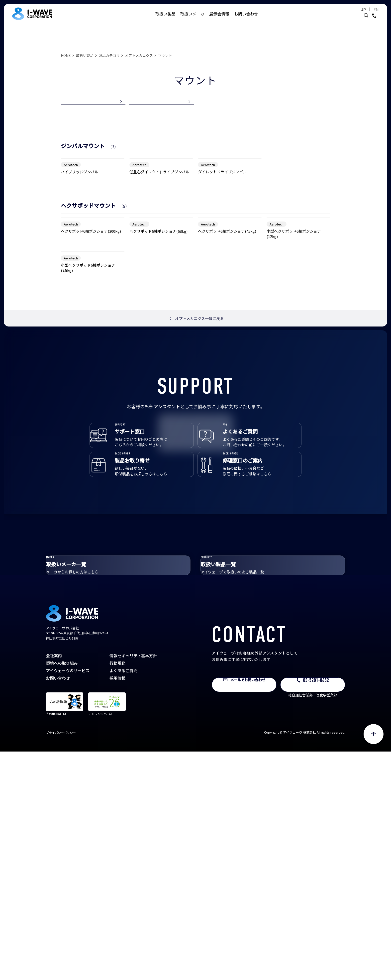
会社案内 (54, 884)
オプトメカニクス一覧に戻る (196, 512)
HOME (66, 55)
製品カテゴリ (109, 55)
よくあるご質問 (123, 899)
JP (351, 14)
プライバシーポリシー (61, 961)
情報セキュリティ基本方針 (133, 884)
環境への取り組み (62, 891)
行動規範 (117, 891)
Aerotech (71, 232)
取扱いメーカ (192, 19)
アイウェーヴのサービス (68, 899)
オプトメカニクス (139, 55)
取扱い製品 (165, 19)
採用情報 (117, 906)
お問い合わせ (246, 19)
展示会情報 (219, 19)
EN (364, 14)
